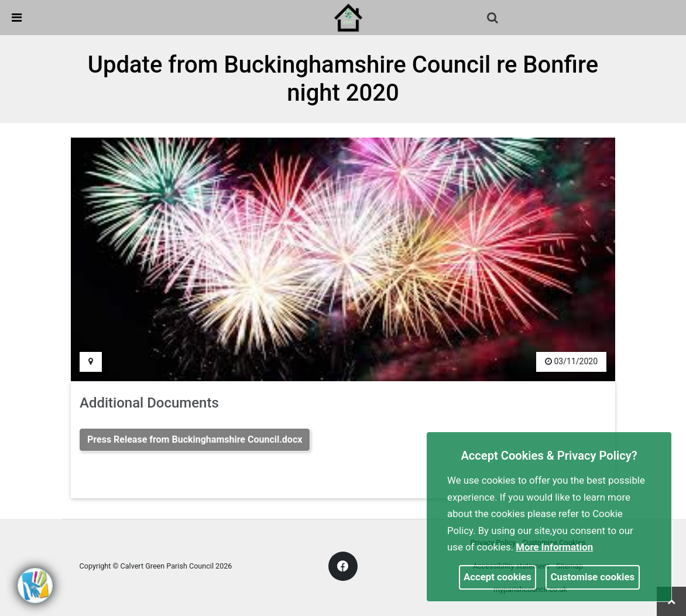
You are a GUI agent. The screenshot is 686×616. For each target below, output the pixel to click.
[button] (493, 19)
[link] (348, 17)
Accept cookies (498, 577)
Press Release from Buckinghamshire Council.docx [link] (195, 439)
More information (554, 547)
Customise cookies (593, 577)
